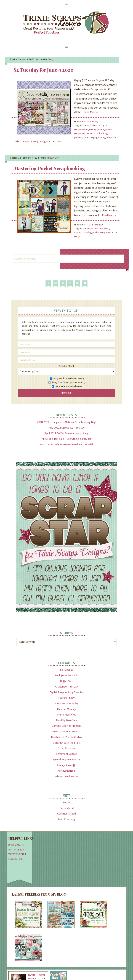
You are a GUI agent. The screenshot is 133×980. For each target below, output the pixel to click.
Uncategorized (66, 771)
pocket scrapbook (102, 232)
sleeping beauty (97, 138)
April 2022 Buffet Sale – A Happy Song (66, 433)
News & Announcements (66, 731)
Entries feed (67, 808)
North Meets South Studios (66, 737)
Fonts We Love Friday (66, 703)
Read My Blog (16, 845)
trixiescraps (55, 141)
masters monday (83, 232)
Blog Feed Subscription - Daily (69, 378)
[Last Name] (66, 352)
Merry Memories (67, 715)
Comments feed (66, 814)
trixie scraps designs (38, 141)
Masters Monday (95, 225)
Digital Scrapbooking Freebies (66, 692)
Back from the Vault (66, 675)
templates (112, 138)
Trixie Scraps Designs (66, 23)
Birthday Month (67, 366)
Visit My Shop (16, 850)
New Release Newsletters (69, 386)
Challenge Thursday (67, 687)
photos (101, 130)
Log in (66, 802)
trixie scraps (20, 141)
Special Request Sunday (66, 760)
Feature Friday (66, 698)
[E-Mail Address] (66, 360)
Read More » (91, 112)
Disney (93, 130)
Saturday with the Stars (67, 743)
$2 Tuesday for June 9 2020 (44, 70)
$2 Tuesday (92, 122)
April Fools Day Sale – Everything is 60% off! (67, 439)
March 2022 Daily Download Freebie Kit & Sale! (66, 445)
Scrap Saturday (67, 748)
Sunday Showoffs (66, 765)
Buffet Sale (67, 681)
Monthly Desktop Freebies (66, 726)
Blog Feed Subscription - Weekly (69, 382)
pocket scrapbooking (97, 133)
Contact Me (15, 859)
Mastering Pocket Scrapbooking (49, 168)
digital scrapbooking (99, 229)
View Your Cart (17, 854)
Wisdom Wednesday (66, 776)
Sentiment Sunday (66, 754)
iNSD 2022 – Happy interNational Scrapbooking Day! (67, 422)
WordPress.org (67, 819)
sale (86, 138)
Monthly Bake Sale (66, 720)
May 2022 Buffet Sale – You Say (67, 428)
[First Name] (66, 344)
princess (78, 138)
